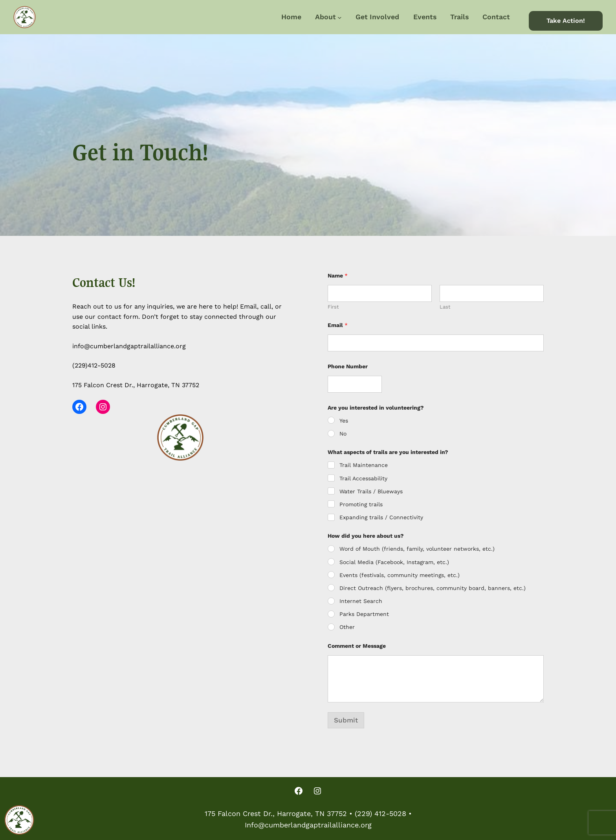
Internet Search (361, 601)
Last (445, 307)
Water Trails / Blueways (371, 491)
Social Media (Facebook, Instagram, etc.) (394, 562)
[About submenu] (340, 17)
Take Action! (566, 21)
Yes (344, 421)
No (343, 434)
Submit (346, 720)
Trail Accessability (363, 478)
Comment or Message (357, 646)
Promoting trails (361, 504)
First (333, 307)
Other (347, 627)
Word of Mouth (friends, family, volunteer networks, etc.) (417, 549)
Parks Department (364, 614)
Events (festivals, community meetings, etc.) (400, 575)
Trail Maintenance (364, 465)
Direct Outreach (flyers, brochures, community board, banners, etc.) (433, 588)
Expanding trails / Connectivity (381, 517)
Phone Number (348, 366)
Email (338, 325)
